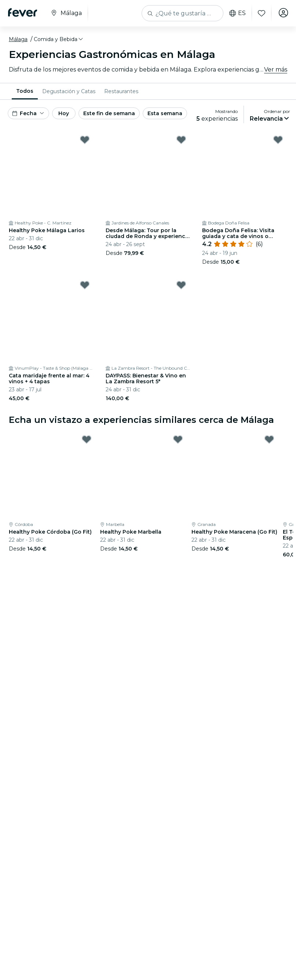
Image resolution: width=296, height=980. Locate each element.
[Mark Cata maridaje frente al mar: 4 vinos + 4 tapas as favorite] (85, 285)
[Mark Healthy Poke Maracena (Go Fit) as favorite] (269, 439)
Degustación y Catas (69, 91)
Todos (25, 91)
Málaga (18, 39)
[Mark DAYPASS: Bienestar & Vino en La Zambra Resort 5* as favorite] (181, 285)
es (236, 13)
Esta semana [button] (165, 113)
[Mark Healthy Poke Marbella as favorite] (178, 439)
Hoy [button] (64, 113)
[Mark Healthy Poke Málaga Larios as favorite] (85, 140)
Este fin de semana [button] (109, 113)
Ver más (276, 70)
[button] (59, 39)
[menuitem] (25, 91)
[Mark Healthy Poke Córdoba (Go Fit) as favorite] (87, 439)
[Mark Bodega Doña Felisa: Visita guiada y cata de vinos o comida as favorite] (278, 140)
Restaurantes (121, 91)
